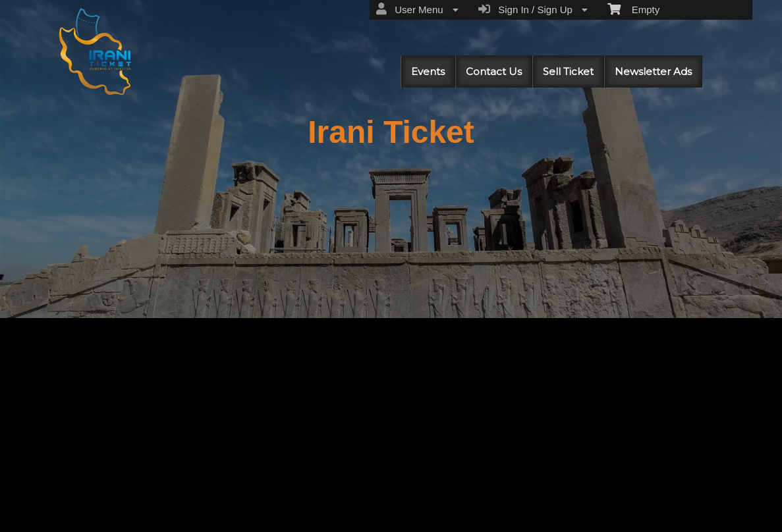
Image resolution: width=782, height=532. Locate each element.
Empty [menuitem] (633, 9)
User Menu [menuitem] (417, 9)
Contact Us (494, 71)
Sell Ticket (568, 71)
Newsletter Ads (653, 71)
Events (428, 71)
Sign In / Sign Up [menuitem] (533, 9)
